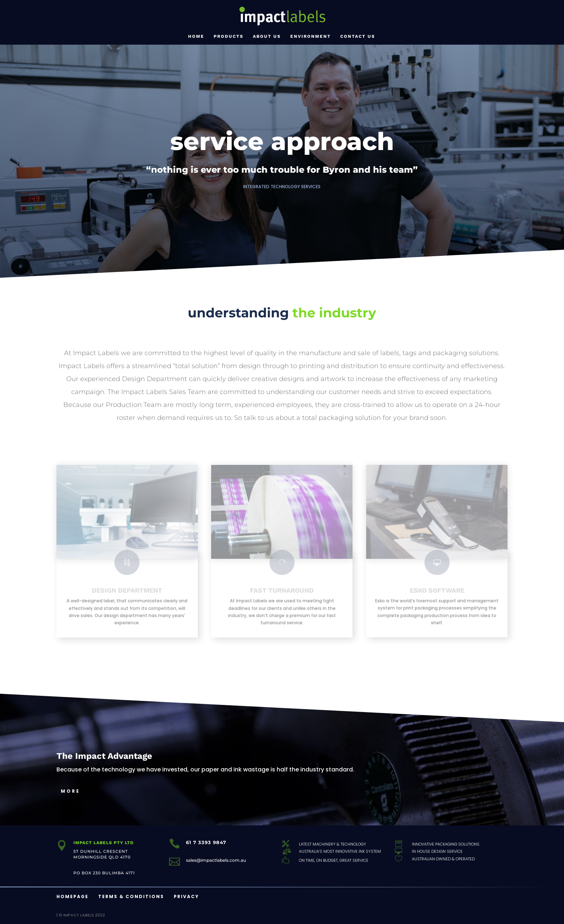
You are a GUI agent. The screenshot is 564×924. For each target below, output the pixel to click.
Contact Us (358, 36)
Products (229, 36)
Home (196, 36)
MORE (70, 791)
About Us (267, 36)
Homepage (72, 896)
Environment (311, 36)
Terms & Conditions (131, 896)
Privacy (186, 896)
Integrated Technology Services (282, 187)
